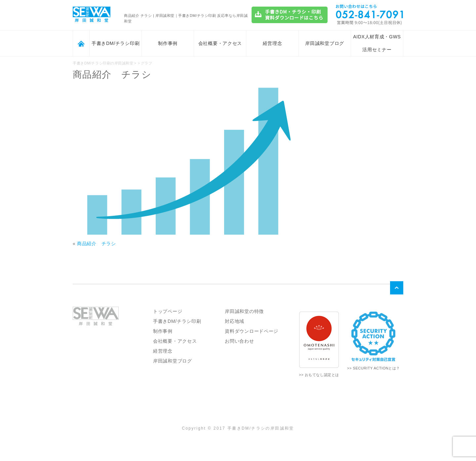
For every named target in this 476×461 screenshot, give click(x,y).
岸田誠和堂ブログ (325, 43)
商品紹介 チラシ (97, 244)
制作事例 (168, 43)
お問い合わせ (239, 341)
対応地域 (235, 321)
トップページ (168, 311)
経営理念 (273, 43)
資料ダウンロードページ (252, 331)
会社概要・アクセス (220, 43)
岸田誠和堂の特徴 (244, 311)
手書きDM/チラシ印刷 (116, 43)
